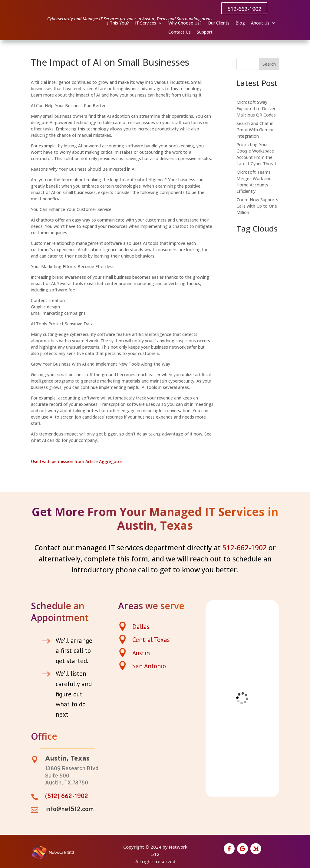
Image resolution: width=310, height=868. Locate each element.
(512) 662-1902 (67, 797)
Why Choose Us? (185, 23)
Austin (141, 653)
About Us (260, 23)
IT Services (146, 23)
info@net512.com (69, 810)
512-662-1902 (244, 9)
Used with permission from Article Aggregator (77, 461)
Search (269, 64)
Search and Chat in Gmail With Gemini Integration (255, 130)
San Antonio (149, 666)
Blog (240, 23)
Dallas (141, 627)
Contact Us (180, 32)
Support (205, 32)
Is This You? (117, 23)
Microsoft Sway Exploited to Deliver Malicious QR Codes (256, 108)
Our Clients (219, 23)
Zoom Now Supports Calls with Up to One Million (257, 206)
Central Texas (151, 640)
